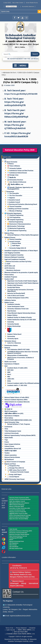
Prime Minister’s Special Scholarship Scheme (21, 313)
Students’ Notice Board (14, 334)
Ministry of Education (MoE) (17, 507)
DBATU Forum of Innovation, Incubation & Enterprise (20, 358)
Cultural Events (9, 446)
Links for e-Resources (14, 343)
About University (11, 162)
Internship (11, 322)
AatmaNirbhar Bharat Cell (13, 448)
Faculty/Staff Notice (14, 287)
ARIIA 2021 (11, 379)
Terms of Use (9, 628)
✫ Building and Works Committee (18, 209)
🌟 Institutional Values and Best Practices (20, 170)
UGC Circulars (13, 545)
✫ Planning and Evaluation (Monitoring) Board (22, 204)
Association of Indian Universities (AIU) (20, 508)
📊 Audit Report (15, 245)
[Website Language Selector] (11, 6)
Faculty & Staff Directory (15, 285)
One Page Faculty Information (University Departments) (20, 290)
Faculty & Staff (9, 279)
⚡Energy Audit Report (14, 474)
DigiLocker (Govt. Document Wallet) (19, 519)
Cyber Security (13, 529)
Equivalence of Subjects (12, 364)
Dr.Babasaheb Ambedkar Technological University (20, 36)
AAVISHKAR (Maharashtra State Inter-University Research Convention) (23, 352)
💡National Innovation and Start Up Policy (18, 261)
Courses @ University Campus (20, 472)
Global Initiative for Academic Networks (17, 402)
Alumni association (11, 455)
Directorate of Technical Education (18, 533)
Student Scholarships (14, 326)
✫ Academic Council (14, 202)
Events (7, 442)
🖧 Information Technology (16, 226)
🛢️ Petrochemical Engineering (17, 230)
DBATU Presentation (11, 411)
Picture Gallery (9, 275)
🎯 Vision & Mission (14, 166)
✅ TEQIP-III (8, 409)
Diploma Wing (9, 233)
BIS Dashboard (9, 459)
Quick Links (5, 11)
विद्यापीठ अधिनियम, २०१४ (15, 184)
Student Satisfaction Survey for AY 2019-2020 (22, 320)
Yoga (6, 440)
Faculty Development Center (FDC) (18, 298)
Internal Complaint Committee (14, 255)
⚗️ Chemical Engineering (15, 215)
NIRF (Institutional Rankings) (17, 505)
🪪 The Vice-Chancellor (15, 195)
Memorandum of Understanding (17, 355)
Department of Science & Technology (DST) (21, 531)
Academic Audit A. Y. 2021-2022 (17, 385)
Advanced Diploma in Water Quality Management (23, 235)
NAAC (9, 374)
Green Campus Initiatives (12, 444)
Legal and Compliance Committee (15, 259)
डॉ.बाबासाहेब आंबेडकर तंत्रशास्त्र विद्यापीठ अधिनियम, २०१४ (20, 634)
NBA (9, 377)
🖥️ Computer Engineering (15, 220)
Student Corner (9, 302)
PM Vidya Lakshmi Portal (16, 548)
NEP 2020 (10, 370)
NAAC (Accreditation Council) (17, 501)
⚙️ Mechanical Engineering (16, 228)
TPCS (6, 429)
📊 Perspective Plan (14, 466)
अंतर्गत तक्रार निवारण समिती (21, 632)
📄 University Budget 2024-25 (17, 248)
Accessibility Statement (28, 6)
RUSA (9, 381)
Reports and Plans (10, 464)
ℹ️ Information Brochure (15, 180)
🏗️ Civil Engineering (14, 217)
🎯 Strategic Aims (13, 175)
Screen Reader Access (32, 3)
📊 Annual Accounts (14, 241)
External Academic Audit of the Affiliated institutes (23, 383)
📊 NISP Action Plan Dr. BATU (17, 470)
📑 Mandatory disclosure (12, 270)
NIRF (9, 372)
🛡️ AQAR (7, 264)
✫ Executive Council (14, 200)
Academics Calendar (14, 304)
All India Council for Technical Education (20, 499)
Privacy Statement (21, 628)
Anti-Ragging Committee (12, 253)
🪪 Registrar (11, 198)
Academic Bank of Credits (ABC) (17, 368)
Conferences (8, 427)
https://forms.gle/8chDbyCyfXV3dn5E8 (21, 94)
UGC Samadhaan (14, 547)
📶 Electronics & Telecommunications (19, 224)
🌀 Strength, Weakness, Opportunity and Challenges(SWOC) (20, 188)
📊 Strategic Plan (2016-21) (16, 468)
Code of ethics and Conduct (16, 295)
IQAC (6, 366)
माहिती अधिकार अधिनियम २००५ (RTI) (14, 413)
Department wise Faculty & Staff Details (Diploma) (23, 283)
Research (7, 348)
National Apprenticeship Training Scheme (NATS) (20, 435)
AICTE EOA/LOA (10, 268)
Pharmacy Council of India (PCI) (18, 512)
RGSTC (11, 540)
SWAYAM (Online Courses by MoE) (18, 514)
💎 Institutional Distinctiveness (17, 173)
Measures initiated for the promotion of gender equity (21, 272)
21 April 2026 (7, 3)
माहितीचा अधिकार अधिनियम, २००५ (26, 630)
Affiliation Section (10, 300)
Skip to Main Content (18, 3)
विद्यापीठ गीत (12, 177)
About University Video (12, 422)
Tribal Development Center (13, 431)
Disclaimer (32, 628)
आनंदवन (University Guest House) (14, 479)
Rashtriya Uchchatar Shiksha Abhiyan (19, 534)
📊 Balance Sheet (16, 243)
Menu (20, 65)
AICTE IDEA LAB (10, 266)
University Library (10, 341)
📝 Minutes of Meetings (15, 211)
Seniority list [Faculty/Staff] (16, 293)
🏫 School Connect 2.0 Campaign (15, 462)
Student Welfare (12, 315)
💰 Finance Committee (14, 206)
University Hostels (13, 324)
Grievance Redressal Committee (14, 257)
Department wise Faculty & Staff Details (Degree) (22, 281)
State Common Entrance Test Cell (18, 536)
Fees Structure (12, 311)
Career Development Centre (16, 306)
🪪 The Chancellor (13, 193)
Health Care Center (10, 362)
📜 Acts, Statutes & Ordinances (17, 182)
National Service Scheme (12, 457)
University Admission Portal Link (18, 309)
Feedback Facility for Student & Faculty (20, 317)
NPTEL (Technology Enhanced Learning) (20, 515)
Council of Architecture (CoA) (17, 510)
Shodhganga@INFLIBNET (16, 538)
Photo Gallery (9, 418)
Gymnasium (11, 336)
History (10, 164)
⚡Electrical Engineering (15, 222)
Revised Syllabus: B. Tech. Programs (19, 424)
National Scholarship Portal (17, 541)
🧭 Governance (9, 191)
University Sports (13, 338)
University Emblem (14, 168)
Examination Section (11, 345)
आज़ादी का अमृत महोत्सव (11, 451)
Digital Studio (9, 438)
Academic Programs (11, 277)
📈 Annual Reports (13, 477)
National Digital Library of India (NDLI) (17, 397)
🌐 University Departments (13, 213)
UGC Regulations (14, 543)
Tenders (7, 453)
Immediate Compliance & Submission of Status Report (21, 250)
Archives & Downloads (12, 433)
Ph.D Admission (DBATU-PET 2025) (18, 349)
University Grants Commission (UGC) (19, 498)
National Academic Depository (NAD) (16, 400)
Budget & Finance (10, 237)
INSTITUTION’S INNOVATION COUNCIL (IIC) (18, 420)
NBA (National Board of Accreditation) (19, 503)
